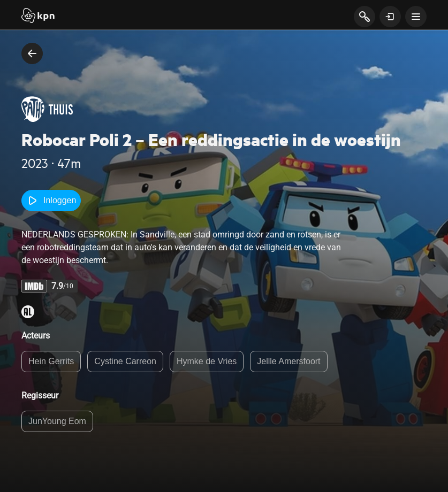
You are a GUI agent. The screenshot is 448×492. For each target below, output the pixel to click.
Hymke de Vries (207, 361)
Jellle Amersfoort (288, 361)
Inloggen (51, 201)
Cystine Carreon (125, 361)
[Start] (38, 17)
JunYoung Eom (57, 421)
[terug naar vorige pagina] (32, 53)
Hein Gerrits (51, 361)
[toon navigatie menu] (416, 17)
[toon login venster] (390, 17)
